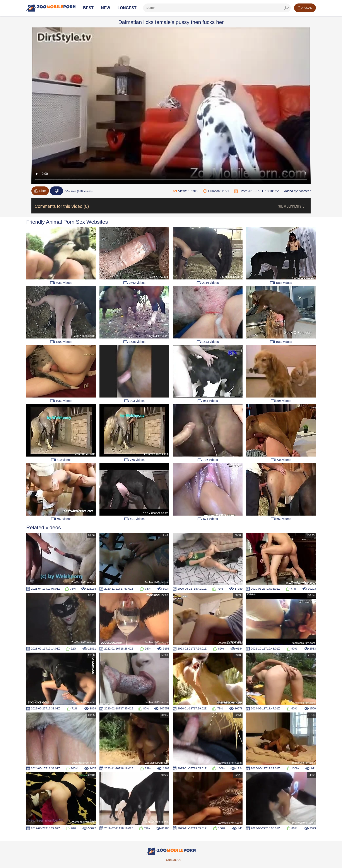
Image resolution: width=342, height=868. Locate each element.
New (106, 8)
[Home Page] (51, 8)
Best (88, 8)
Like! (40, 191)
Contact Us (174, 860)
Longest (127, 8)
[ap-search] (217, 8)
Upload (305, 8)
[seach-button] (286, 8)
